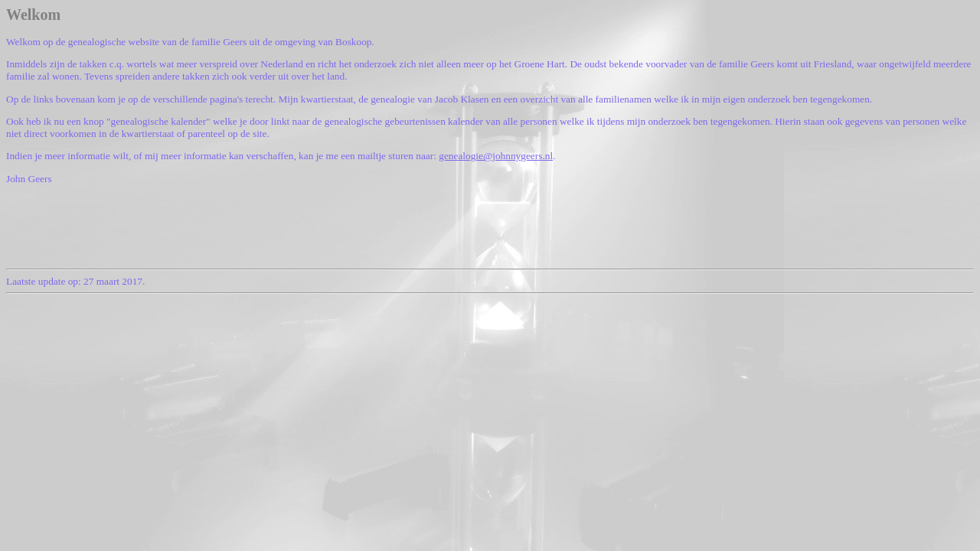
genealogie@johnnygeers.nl (496, 156)
